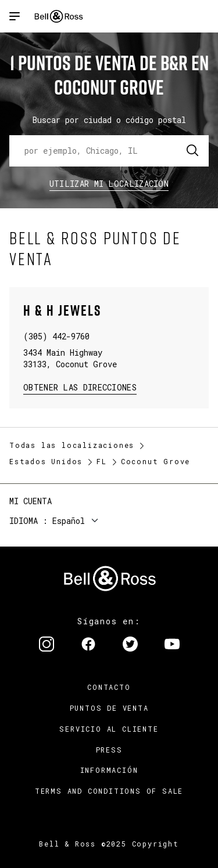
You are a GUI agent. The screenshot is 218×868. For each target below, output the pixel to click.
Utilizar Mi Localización (109, 184)
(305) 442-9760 (56, 336)
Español (69, 521)
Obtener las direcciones (79, 387)
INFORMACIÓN (109, 770)
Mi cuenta (31, 501)
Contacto (109, 687)
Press (109, 750)
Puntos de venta (109, 708)
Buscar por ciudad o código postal (109, 120)
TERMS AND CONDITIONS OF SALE (109, 791)
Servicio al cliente (109, 729)
